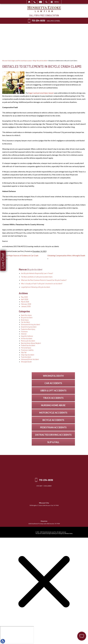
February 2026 (56, 304)
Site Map (39, 486)
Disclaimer (48, 486)
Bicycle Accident (42, 61)
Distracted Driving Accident (60, 324)
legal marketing (52, 534)
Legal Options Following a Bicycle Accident (66, 287)
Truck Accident (56, 357)
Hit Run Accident (57, 338)
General (54, 334)
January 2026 (56, 306)
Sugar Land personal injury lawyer (41, 93)
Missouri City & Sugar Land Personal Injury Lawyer (17, 61)
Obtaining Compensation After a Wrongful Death (66, 255)
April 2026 (55, 299)
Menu (57, 2)
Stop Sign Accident (58, 355)
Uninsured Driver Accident (60, 359)
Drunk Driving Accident (59, 327)
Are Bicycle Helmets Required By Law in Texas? (67, 273)
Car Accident (55, 322)
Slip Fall (54, 352)
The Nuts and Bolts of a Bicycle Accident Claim (67, 277)
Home (29, 2)
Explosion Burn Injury (58, 329)
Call (35, 2)
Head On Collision (57, 336)
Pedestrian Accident (58, 345)
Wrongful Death (56, 362)
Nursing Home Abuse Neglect (61, 343)
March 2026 (55, 302)
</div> (17, 635)
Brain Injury (55, 320)
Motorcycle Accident (58, 341)
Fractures (54, 331)
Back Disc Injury (56, 315)
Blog (34, 61)
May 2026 (54, 297)
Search (46, 2)
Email (40, 2)
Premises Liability (57, 350)
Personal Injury (56, 348)
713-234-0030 (38, 21)
